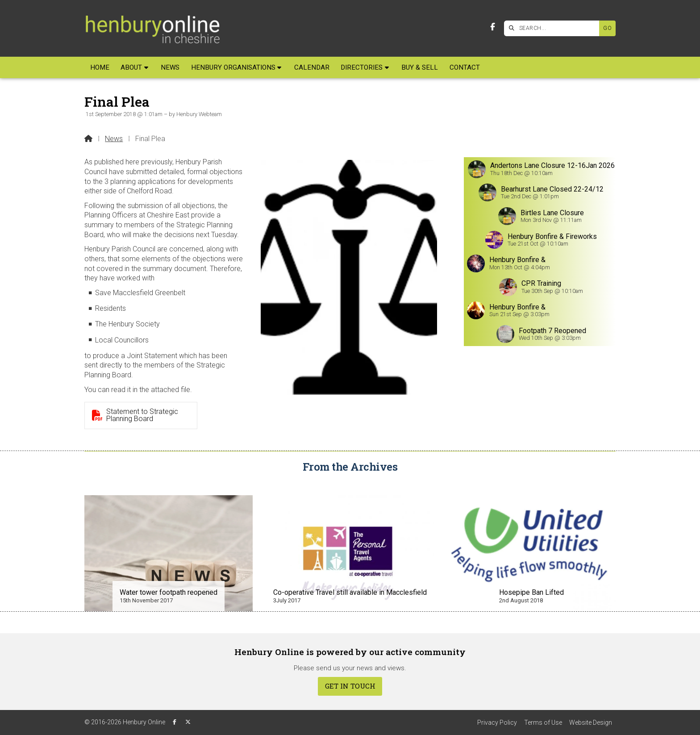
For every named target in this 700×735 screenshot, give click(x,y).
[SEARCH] (554, 28)
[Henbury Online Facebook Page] (493, 27)
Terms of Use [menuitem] (543, 722)
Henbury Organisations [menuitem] (233, 67)
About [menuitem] (131, 67)
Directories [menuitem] (362, 67)
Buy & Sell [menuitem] (420, 67)
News (114, 139)
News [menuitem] (170, 67)
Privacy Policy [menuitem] (497, 722)
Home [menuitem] (100, 67)
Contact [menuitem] (465, 67)
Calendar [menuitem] (312, 67)
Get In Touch (350, 686)
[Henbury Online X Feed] (188, 722)
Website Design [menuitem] (591, 722)
